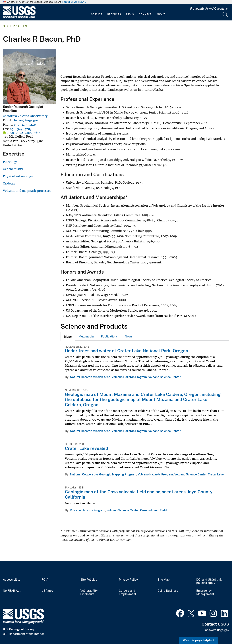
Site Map (164, 580)
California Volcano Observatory (25, 116)
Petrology (10, 162)
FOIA (45, 580)
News (130, 14)
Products (114, 14)
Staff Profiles (15, 26)
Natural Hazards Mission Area (90, 377)
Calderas (9, 183)
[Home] (19, 17)
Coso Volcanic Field (153, 510)
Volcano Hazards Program (129, 377)
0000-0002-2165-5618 (24, 133)
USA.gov (47, 591)
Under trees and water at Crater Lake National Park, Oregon (127, 351)
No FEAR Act (12, 591)
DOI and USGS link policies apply (209, 581)
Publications (109, 336)
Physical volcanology (18, 176)
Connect (145, 14)
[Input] (206, 14)
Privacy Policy (128, 580)
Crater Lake (216, 474)
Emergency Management (205, 592)
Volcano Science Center (164, 377)
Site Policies (89, 580)
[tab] (68, 336)
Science (97, 14)
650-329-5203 (21, 129)
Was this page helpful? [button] (199, 640)
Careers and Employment (128, 592)
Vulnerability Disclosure (89, 592)
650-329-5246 (25, 125)
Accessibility (12, 580)
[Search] (225, 14)
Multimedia (86, 336)
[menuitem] (97, 12)
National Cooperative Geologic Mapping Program (103, 474)
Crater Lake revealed (86, 448)
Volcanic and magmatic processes (27, 191)
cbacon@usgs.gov (26, 120)
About (161, 14)
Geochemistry (13, 169)
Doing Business (168, 591)
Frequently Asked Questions (209, 9)
